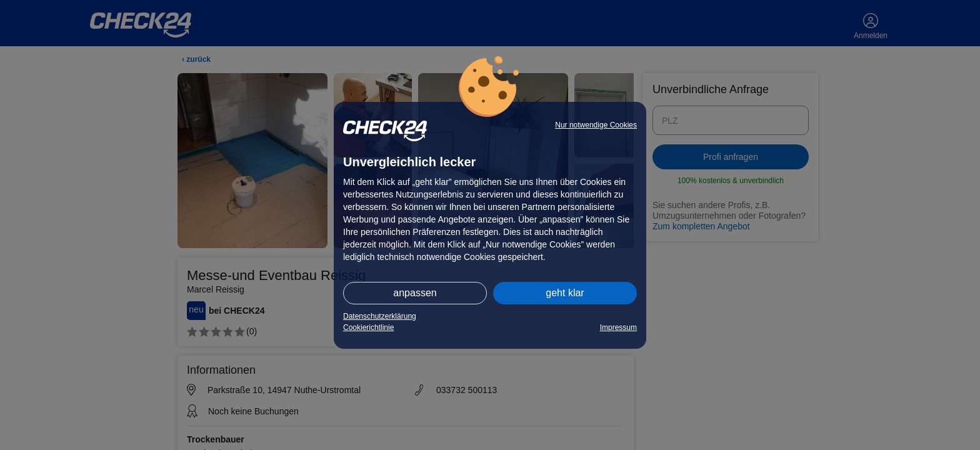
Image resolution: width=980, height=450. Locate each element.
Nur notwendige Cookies (596, 125)
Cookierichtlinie (368, 327)
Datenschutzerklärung (380, 316)
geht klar (565, 293)
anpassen (415, 293)
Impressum (618, 327)
